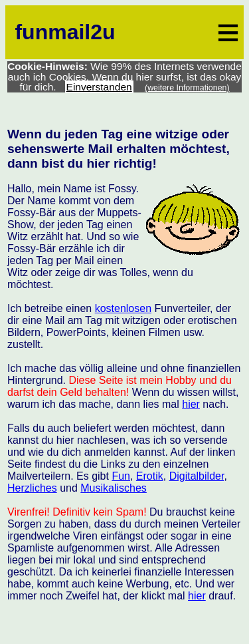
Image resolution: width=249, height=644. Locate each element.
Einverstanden (99, 87)
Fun (121, 476)
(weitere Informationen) (187, 88)
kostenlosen (123, 308)
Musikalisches (114, 488)
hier (191, 404)
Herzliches (32, 488)
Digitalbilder (197, 476)
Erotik (150, 476)
